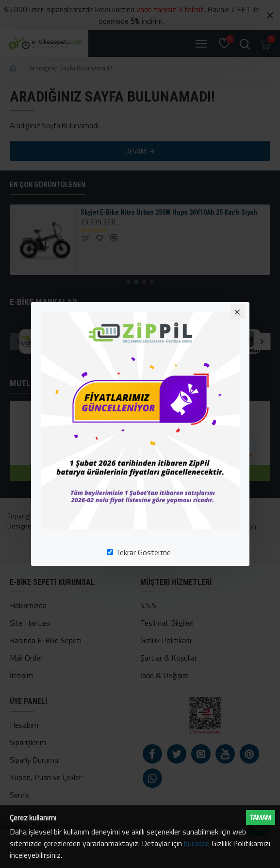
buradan (197, 843)
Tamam (261, 817)
